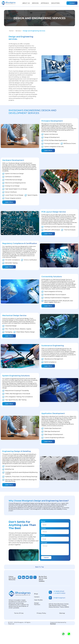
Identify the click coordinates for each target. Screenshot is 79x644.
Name (43, 521)
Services (35, 3)
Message (44, 543)
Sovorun (53, 624)
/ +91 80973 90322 (59, 593)
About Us (25, 3)
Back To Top (39, 567)
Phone (43, 528)
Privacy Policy (41, 613)
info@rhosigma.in (57, 598)
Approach (45, 3)
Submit (46, 558)
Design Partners (37, 604)
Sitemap (62, 613)
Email (43, 536)
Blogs (36, 594)
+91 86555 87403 (59, 591)
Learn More (48, 150)
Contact (72, 3)
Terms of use (19, 613)
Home (11, 31)
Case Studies (38, 600)
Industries (57, 3)
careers (37, 597)
